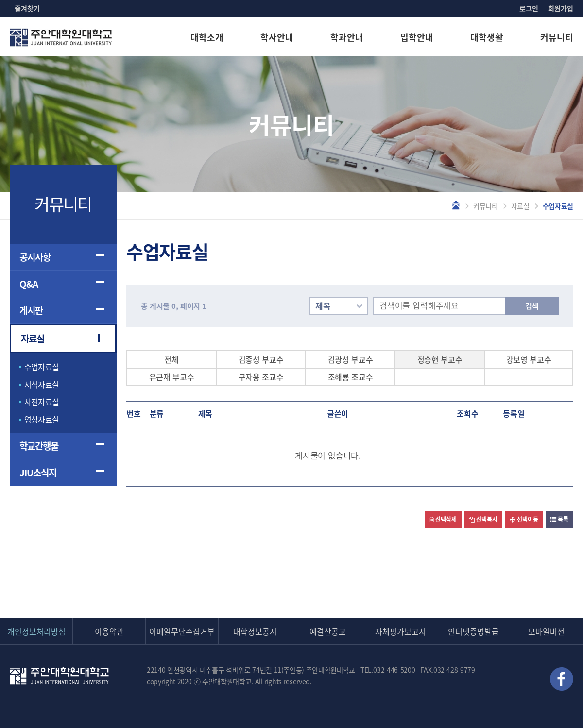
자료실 (520, 206)
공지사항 (35, 257)
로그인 (529, 8)
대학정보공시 (255, 631)
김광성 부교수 (351, 359)
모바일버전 (546, 631)
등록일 (514, 413)
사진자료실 (42, 402)
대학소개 (207, 37)
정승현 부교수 (440, 359)
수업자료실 (42, 367)
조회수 (468, 413)
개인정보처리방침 (36, 631)
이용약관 (109, 631)
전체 (171, 359)
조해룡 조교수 (351, 377)
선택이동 (524, 519)
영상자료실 (42, 419)
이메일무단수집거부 (182, 631)
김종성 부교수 (261, 359)
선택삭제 (443, 519)
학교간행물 (39, 446)
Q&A (29, 284)
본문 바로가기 (0, 0)
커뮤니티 (557, 37)
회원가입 (561, 8)
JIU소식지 (38, 473)
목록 (559, 519)
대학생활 (487, 37)
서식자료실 (42, 384)
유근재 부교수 (172, 377)
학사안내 (277, 37)
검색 (532, 306)
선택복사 (483, 519)
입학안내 (417, 37)
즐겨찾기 (27, 8)
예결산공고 (328, 631)
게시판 (31, 310)
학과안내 (347, 37)
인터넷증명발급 (473, 631)
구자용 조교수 (261, 377)
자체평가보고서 (401, 631)
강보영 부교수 (529, 359)
